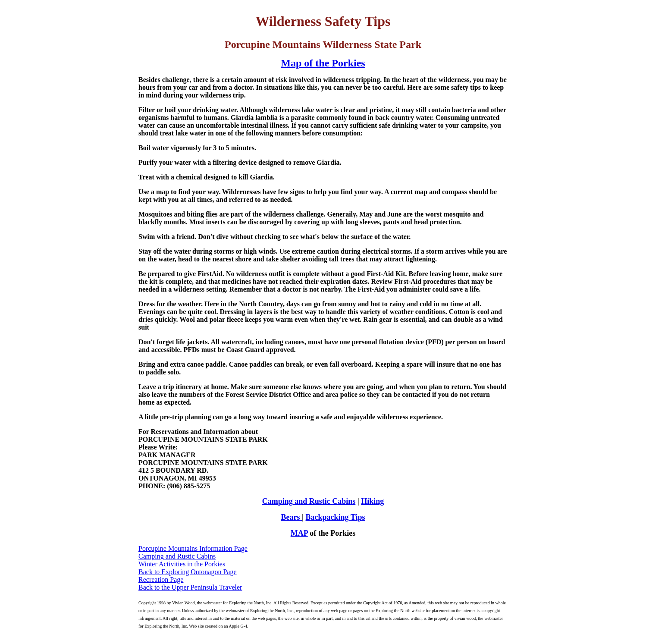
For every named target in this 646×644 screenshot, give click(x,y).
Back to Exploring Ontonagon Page (188, 572)
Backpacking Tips (336, 517)
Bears (292, 517)
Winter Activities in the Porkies (182, 564)
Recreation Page (161, 580)
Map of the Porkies (323, 63)
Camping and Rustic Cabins (309, 501)
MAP (299, 533)
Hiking (372, 501)
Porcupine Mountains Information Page (193, 548)
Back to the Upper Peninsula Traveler (190, 587)
